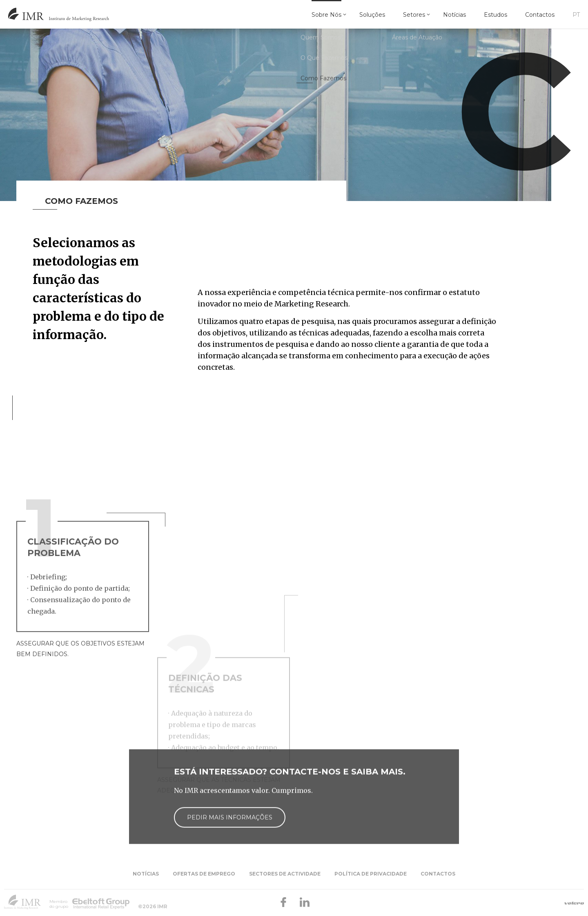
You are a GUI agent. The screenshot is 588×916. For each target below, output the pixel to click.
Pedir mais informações (230, 857)
